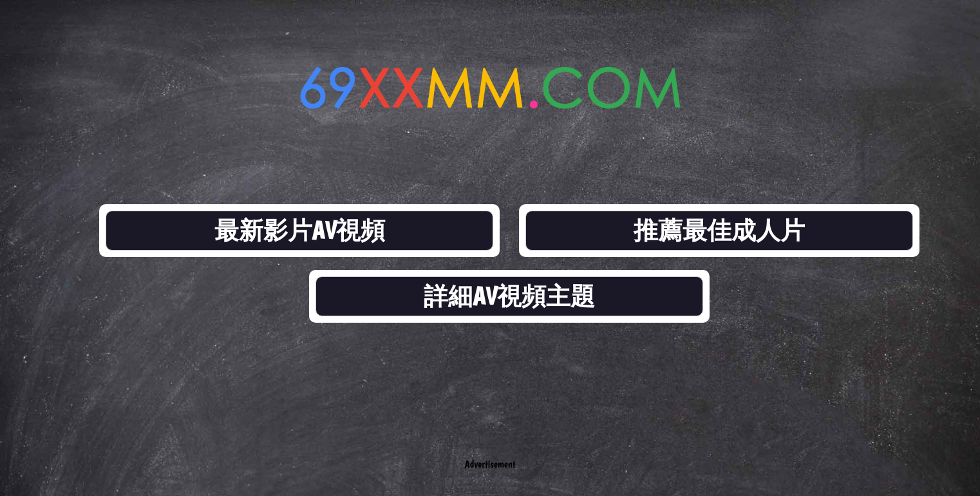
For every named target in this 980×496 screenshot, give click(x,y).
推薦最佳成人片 (719, 230)
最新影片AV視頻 (300, 230)
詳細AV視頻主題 (509, 296)
